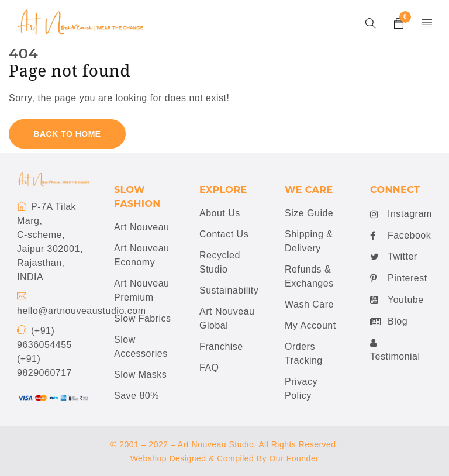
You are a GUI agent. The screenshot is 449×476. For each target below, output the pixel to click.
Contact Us (224, 234)
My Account (310, 325)
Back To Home (67, 134)
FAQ (209, 368)
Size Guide (309, 213)
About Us (220, 213)
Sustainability (229, 290)
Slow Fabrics (143, 318)
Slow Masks (140, 375)
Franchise (221, 346)
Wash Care (309, 304)
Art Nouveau (141, 227)
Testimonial (395, 349)
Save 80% (137, 396)
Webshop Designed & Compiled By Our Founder (225, 458)
